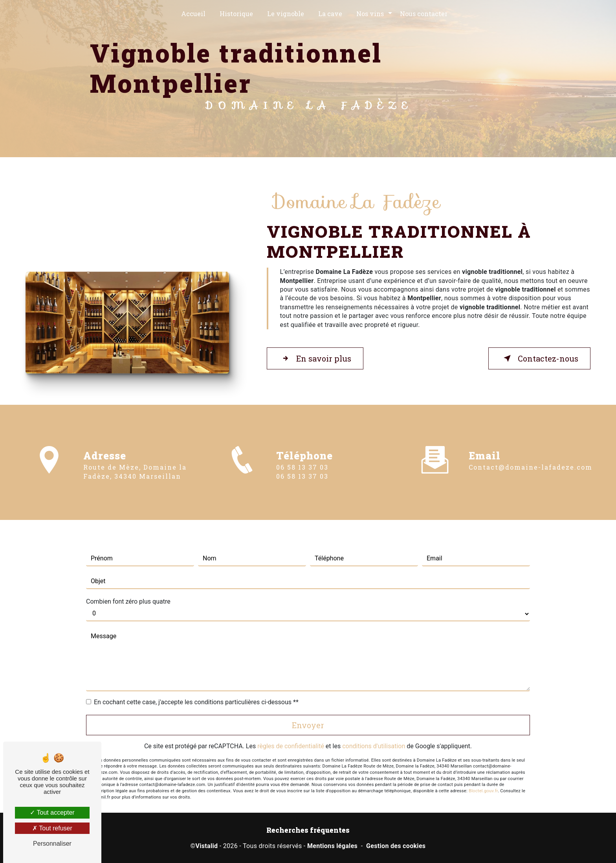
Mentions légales (332, 846)
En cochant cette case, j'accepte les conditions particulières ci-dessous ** (196, 685)
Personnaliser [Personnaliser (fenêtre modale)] (52, 844)
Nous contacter (424, 14)
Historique (236, 14)
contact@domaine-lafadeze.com (531, 451)
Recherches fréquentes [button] (308, 830)
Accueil (193, 14)
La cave (330, 14)
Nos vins (370, 14)
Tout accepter (52, 813)
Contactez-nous (539, 358)
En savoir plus (315, 358)
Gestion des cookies (396, 846)
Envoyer (308, 708)
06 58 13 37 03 (302, 484)
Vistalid (206, 846)
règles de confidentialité (291, 729)
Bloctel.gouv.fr (483, 774)
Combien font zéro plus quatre (128, 585)
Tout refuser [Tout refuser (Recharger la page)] (52, 828)
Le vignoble (286, 14)
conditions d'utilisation (374, 729)
